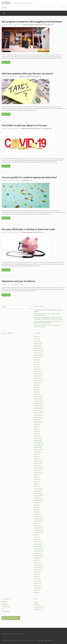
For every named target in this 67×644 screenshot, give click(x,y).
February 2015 (38, 565)
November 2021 (39, 417)
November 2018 (39, 496)
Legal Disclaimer (48, 640)
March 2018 (37, 514)
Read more (6, 62)
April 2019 (37, 484)
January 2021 (38, 440)
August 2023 (37, 410)
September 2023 (39, 408)
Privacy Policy (40, 640)
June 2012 (37, 590)
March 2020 (37, 459)
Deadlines (25, 25)
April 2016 (37, 539)
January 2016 (38, 546)
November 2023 (39, 403)
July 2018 (37, 505)
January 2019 (38, 491)
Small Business (38, 25)
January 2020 (38, 463)
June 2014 (37, 574)
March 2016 (37, 542)
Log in (36, 602)
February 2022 (38, 413)
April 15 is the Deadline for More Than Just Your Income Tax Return (48, 326)
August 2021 (37, 424)
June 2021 (37, 429)
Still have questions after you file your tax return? (27, 73)
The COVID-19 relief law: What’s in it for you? (24, 125)
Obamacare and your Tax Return (18, 281)
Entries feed (37, 605)
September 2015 (39, 556)
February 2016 (38, 544)
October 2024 (38, 378)
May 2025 (37, 364)
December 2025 (38, 348)
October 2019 (38, 470)
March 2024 (37, 394)
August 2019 (37, 475)
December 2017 (38, 519)
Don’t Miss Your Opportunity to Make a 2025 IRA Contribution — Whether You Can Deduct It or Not (48, 318)
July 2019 (37, 477)
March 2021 (37, 436)
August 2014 (37, 572)
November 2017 (39, 521)
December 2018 (38, 493)
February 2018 (38, 516)
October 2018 (38, 498)
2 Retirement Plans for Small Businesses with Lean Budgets (48, 311)
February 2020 (38, 461)
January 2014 (38, 583)
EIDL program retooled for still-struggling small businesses (32, 22)
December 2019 (38, 466)
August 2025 (37, 357)
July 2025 (37, 360)
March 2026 (37, 341)
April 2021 (37, 433)
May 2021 (37, 431)
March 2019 (37, 486)
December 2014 (38, 567)
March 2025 (37, 369)
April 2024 (37, 392)
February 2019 (38, 489)
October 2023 (38, 406)
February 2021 (38, 438)
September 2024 (39, 380)
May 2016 (37, 537)
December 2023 (38, 401)
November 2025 (39, 350)
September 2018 (39, 500)
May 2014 (37, 576)
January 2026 (38, 346)
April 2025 (37, 367)
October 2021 (38, 420)
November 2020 (39, 445)
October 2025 (38, 353)
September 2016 (39, 533)
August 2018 (37, 503)
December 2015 (38, 549)
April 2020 (37, 456)
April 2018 (37, 512)
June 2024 (37, 387)
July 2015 (37, 560)
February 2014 (38, 581)
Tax (44, 25)
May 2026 (37, 337)
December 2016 (38, 528)
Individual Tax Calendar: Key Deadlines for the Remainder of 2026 (47, 314)
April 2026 (37, 339)
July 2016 (37, 535)
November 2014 (39, 569)
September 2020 (39, 450)
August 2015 (37, 558)
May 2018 (37, 510)
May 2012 (37, 592)
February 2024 (38, 397)
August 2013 (37, 586)
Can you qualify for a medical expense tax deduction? (29, 177)
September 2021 (39, 422)
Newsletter (31, 25)
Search (31, 307)
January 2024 (38, 399)
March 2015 (37, 563)
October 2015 (38, 553)
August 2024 (37, 383)
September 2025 (39, 355)
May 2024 (37, 390)
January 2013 (38, 588)
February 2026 (38, 344)
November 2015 (39, 551)
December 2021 (38, 415)
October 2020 (38, 447)
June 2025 (37, 362)
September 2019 (39, 473)
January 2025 (38, 374)
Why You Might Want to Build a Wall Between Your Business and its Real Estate (48, 322)
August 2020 (37, 452)
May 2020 (37, 454)
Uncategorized (49, 25)
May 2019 (37, 482)
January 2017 (38, 526)
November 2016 (39, 530)
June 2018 (37, 507)
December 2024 (38, 376)
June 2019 (37, 480)
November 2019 (39, 468)
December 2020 (38, 443)
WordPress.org (38, 609)
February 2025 (38, 371)
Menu (4, 13)
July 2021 (37, 427)
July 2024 (37, 385)
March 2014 (37, 579)
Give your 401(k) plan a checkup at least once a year (28, 229)
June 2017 (37, 523)
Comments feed (39, 607)
